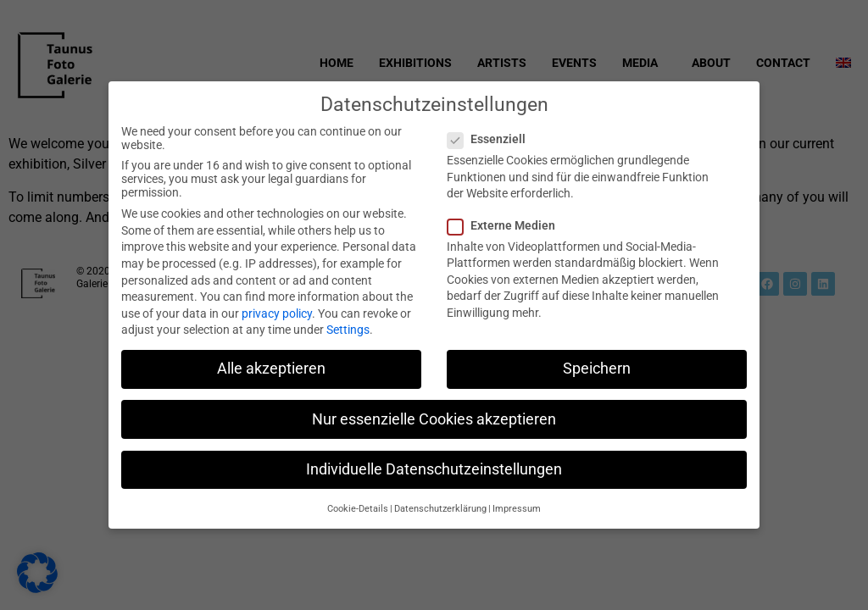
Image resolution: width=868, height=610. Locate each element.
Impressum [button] (517, 505)
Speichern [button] (597, 364)
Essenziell (492, 135)
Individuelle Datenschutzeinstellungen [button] (434, 464)
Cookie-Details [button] (358, 505)
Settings (348, 325)
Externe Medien (506, 220)
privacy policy (277, 308)
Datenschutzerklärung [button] (440, 505)
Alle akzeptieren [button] (271, 364)
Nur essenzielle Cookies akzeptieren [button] (434, 414)
